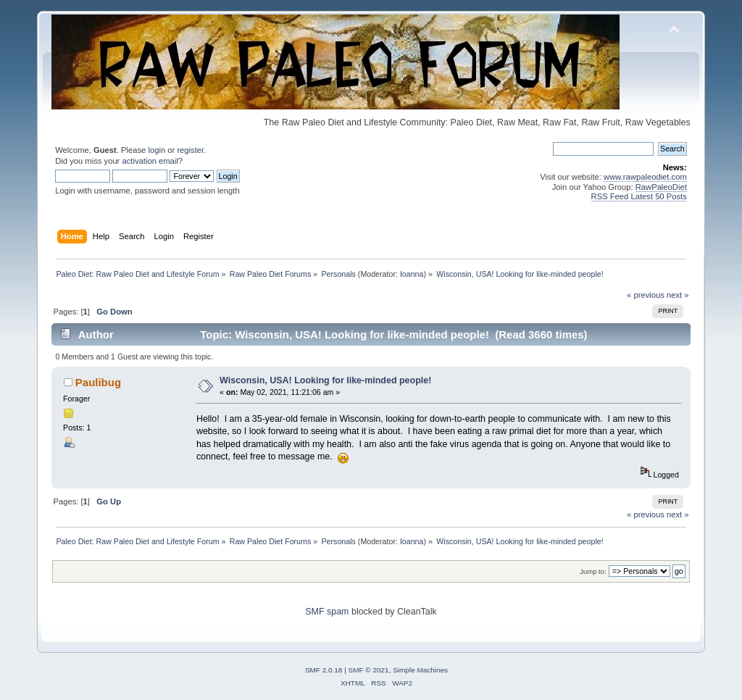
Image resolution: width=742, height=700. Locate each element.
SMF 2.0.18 (324, 670)
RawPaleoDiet (661, 187)
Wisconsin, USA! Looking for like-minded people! (325, 380)
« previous (646, 295)
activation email (150, 161)
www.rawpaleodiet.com (645, 177)
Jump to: (593, 571)
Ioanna (412, 274)
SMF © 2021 (369, 670)
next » (678, 295)
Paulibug (98, 382)
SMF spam (327, 612)
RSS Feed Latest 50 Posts (639, 196)
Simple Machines (420, 670)
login (157, 150)
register (190, 150)
